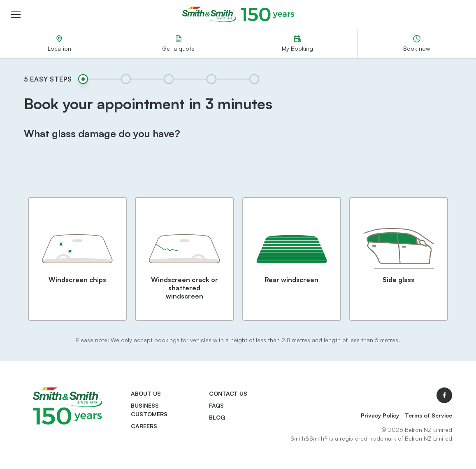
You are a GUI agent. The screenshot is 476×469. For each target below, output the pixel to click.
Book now (417, 43)
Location (59, 43)
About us (146, 393)
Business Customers (149, 410)
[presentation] (238, 169)
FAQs (216, 405)
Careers (144, 426)
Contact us (228, 393)
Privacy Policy (380, 415)
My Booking (297, 43)
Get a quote (178, 43)
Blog (217, 417)
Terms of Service (428, 415)
